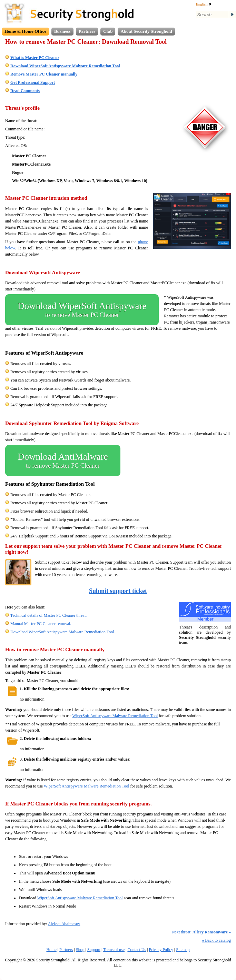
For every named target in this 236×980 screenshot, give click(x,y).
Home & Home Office (25, 31)
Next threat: (201, 932)
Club (108, 31)
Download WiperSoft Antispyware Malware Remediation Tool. (63, 632)
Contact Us (137, 950)
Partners (87, 31)
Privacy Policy (161, 950)
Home (51, 950)
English (204, 4)
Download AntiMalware (63, 461)
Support (94, 950)
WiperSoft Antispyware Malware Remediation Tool (115, 716)
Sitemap (183, 950)
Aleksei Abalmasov (64, 924)
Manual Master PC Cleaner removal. (41, 624)
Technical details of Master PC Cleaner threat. (48, 615)
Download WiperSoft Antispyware (82, 310)
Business (62, 31)
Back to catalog (216, 940)
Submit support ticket (118, 591)
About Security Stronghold (146, 31)
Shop (80, 950)
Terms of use (114, 950)
